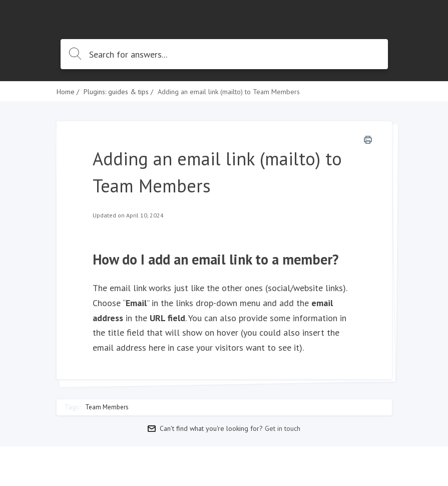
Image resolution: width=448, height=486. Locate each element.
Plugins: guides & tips (116, 92)
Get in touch (283, 428)
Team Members (107, 407)
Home (66, 92)
